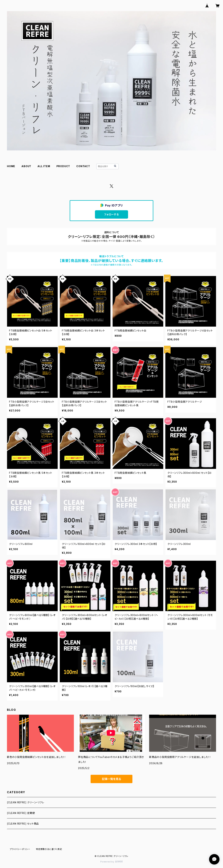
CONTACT (83, 166)
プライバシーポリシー (20, 849)
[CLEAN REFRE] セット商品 (23, 824)
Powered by (111, 862)
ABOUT (26, 166)
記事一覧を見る (111, 779)
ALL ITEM (44, 166)
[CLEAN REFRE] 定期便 (21, 813)
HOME (11, 166)
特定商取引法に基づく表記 (49, 849)
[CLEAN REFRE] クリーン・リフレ (26, 802)
